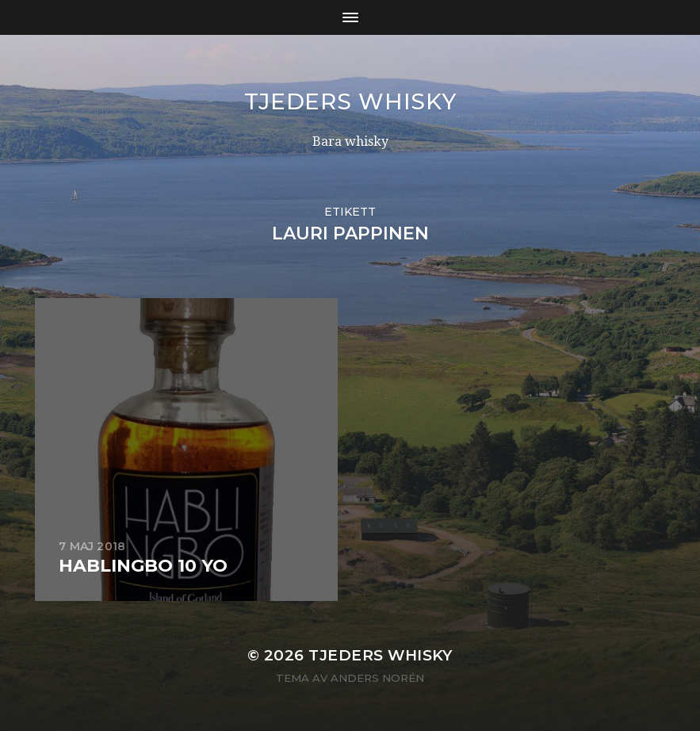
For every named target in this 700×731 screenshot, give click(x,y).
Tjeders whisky (350, 101)
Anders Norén (377, 678)
